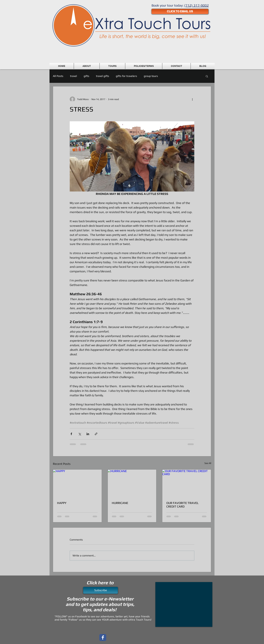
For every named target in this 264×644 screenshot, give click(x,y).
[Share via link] (96, 434)
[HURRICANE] (132, 483)
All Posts (58, 76)
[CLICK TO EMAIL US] (180, 11)
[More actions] (192, 99)
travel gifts (103, 76)
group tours (151, 76)
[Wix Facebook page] (103, 638)
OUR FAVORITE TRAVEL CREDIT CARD (182, 505)
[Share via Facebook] (71, 434)
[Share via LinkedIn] (88, 434)
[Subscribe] (101, 590)
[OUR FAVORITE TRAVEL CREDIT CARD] (187, 483)
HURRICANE (120, 503)
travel (73, 76)
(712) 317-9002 (196, 5)
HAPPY (62, 503)
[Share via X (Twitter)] (80, 434)
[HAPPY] (77, 483)
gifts (86, 76)
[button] (207, 76)
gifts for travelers (126, 76)
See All (208, 463)
